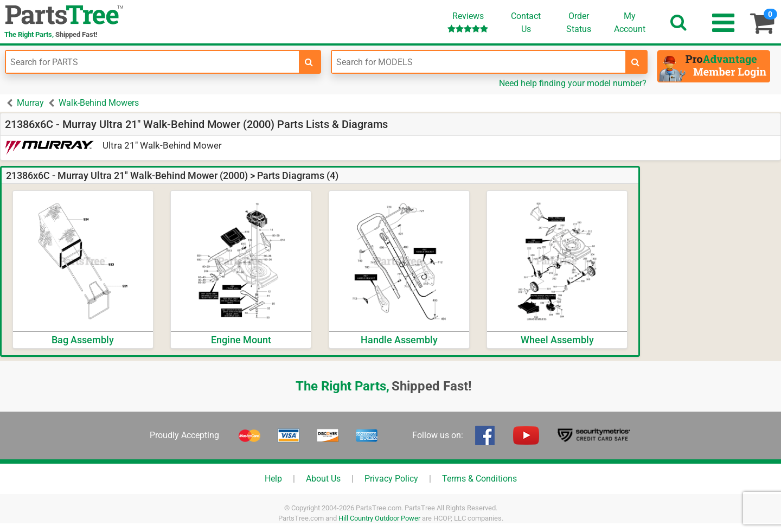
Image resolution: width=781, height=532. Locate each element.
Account (630, 22)
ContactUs (526, 23)
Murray (30, 103)
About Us (323, 479)
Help (273, 479)
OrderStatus (579, 23)
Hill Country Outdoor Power (379, 518)
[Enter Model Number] (478, 62)
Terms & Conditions (479, 479)
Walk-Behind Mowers (99, 103)
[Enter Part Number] (152, 62)
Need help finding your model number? (573, 83)
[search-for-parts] (309, 62)
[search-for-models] (636, 62)
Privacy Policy (391, 479)
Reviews (468, 22)
